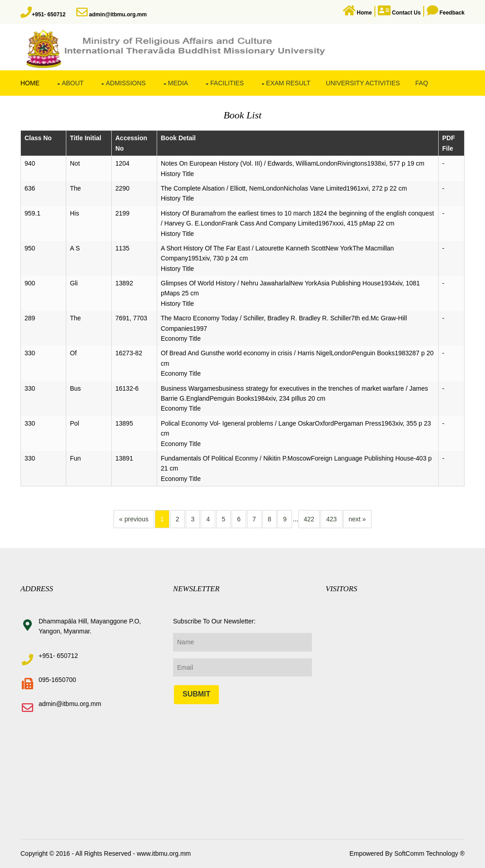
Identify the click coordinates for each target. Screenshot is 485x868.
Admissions (126, 83)
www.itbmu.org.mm (163, 853)
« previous (134, 519)
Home (30, 83)
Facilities (227, 83)
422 (309, 519)
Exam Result (288, 83)
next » (357, 519)
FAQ (422, 83)
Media (178, 83)
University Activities (363, 83)
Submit (196, 694)
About (73, 83)
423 (331, 519)
